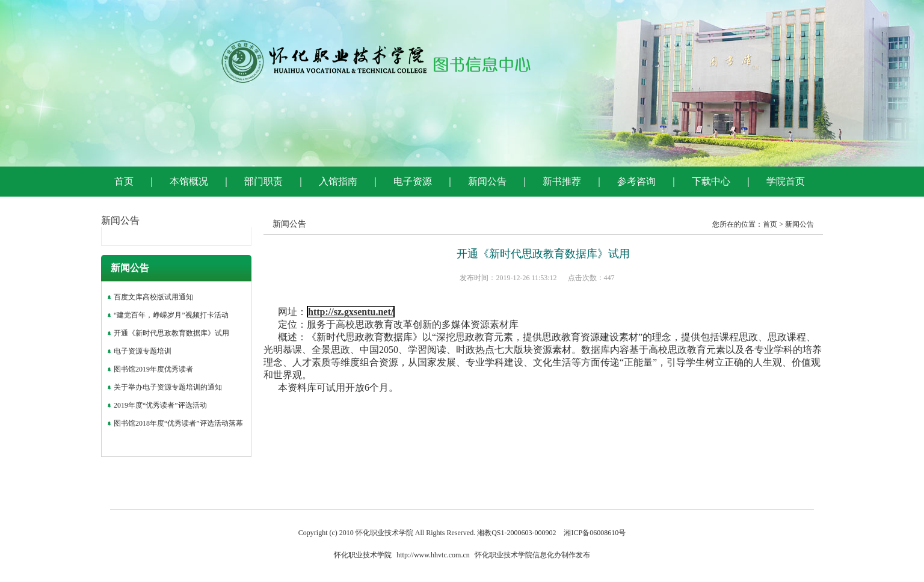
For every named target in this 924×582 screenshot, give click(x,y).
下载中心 (711, 181)
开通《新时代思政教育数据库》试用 (171, 333)
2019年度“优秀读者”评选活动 (160, 405)
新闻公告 (487, 181)
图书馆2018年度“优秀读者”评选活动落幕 (178, 423)
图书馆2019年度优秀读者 (153, 369)
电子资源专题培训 (143, 351)
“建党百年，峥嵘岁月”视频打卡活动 (171, 315)
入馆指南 (338, 181)
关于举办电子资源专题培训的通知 (168, 387)
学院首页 (786, 181)
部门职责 (263, 181)
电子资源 (413, 181)
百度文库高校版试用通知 (153, 297)
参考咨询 (636, 181)
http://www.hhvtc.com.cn (433, 555)
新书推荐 (562, 181)
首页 (124, 181)
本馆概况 (189, 181)
